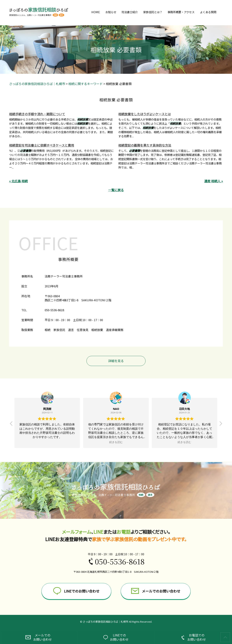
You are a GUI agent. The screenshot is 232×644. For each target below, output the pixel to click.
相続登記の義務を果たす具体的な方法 (145, 145)
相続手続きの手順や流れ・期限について (37, 114)
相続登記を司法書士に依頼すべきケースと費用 (42, 145)
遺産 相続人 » (214, 181)
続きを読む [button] (116, 442)
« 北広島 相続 (18, 181)
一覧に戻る (116, 190)
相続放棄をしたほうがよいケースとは (145, 114)
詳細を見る (116, 361)
